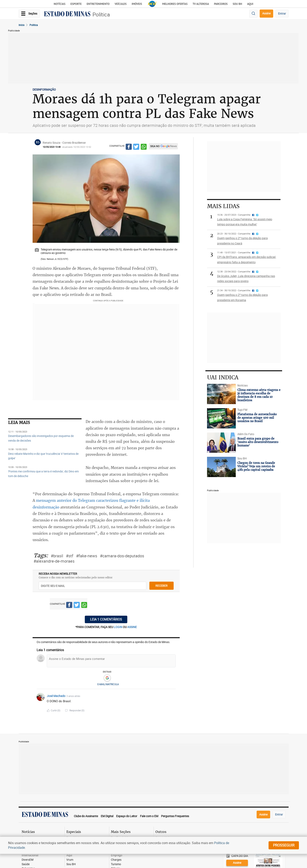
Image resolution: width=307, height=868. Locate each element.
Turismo (116, 864)
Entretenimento (98, 4)
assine (132, 627)
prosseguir (284, 845)
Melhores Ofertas (175, 4)
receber (161, 586)
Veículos (121, 4)
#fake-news (87, 556)
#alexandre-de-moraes (54, 561)
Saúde (26, 864)
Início (22, 25)
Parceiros (221, 4)
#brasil (57, 556)
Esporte (76, 4)
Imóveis (137, 4)
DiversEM (28, 860)
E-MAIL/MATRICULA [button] (108, 684)
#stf (70, 556)
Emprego (117, 855)
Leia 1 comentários (106, 619)
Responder (77, 710)
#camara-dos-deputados (122, 556)
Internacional (30, 855)
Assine (266, 13)
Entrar (282, 13)
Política (101, 14)
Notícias (60, 4)
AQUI (250, 4)
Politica (34, 25)
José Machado (56, 696)
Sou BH (237, 4)
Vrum (70, 860)
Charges (116, 860)
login (118, 627)
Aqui (69, 855)
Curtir (56, 710)
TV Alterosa (201, 4)
